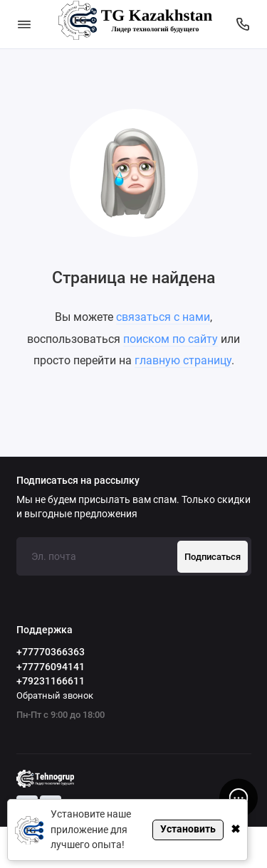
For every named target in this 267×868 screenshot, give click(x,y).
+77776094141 (51, 667)
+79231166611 (51, 681)
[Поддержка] (244, 24)
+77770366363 (51, 652)
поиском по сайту (171, 339)
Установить (188, 829)
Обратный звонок (55, 695)
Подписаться (213, 557)
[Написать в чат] (239, 798)
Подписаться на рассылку (78, 481)
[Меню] (24, 24)
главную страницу (183, 360)
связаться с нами (163, 317)
